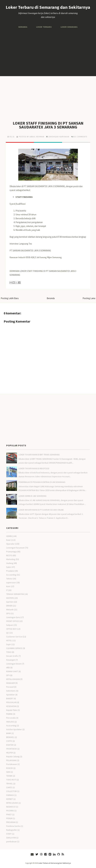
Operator (10, 544)
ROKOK (10, 768)
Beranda (23, 27)
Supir (9, 644)
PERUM (9, 818)
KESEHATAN (11, 706)
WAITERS (10, 598)
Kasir (8, 540)
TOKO (9, 652)
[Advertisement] (48, 52)
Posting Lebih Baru (10, 298)
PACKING (10, 811)
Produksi (10, 571)
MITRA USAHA (12, 803)
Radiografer (12, 830)
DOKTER (10, 745)
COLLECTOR (11, 791)
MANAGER (11, 683)
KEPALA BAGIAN (13, 679)
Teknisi (9, 579)
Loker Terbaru (44, 27)
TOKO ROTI (11, 780)
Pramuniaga (11, 552)
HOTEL (9, 640)
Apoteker (10, 695)
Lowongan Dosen (14, 664)
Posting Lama (89, 298)
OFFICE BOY (11, 629)
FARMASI (10, 795)
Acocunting (11, 726)
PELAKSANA (11, 760)
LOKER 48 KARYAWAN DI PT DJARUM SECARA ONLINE (41, 510)
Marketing (11, 559)
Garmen (10, 602)
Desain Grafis (12, 656)
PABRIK (9, 714)
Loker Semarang (69, 27)
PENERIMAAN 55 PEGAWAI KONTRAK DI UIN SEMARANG (42, 482)
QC (8, 633)
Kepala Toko (12, 710)
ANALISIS (10, 722)
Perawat (10, 687)
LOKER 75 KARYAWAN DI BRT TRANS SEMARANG (39, 455)
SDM (8, 772)
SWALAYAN (11, 838)
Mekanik (10, 610)
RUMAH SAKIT (12, 671)
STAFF (9, 834)
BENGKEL (10, 737)
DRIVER (9, 606)
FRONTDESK (12, 749)
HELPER (10, 753)
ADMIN (9, 536)
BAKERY (10, 698)
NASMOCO (11, 807)
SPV (8, 675)
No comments (80, 137)
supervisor (11, 582)
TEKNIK (9, 776)
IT (7, 590)
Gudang (10, 563)
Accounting (11, 575)
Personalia (11, 718)
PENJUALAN (11, 702)
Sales (9, 567)
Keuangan (11, 660)
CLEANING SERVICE (14, 648)
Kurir (8, 586)
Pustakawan (12, 764)
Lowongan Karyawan (59, 137)
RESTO (9, 555)
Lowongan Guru (13, 617)
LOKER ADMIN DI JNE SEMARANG (33, 496)
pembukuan (11, 842)
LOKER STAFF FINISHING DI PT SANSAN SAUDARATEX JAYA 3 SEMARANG (48, 125)
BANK (9, 733)
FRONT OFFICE (13, 621)
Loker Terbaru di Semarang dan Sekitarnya (48, 7)
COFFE (9, 741)
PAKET (9, 814)
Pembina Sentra (13, 826)
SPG (8, 613)
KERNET (10, 799)
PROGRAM (11, 822)
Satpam (10, 625)
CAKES (9, 787)
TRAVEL (9, 784)
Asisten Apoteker (14, 729)
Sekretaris (11, 691)
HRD (8, 668)
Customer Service (14, 637)
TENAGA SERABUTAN (15, 594)
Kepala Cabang (13, 756)
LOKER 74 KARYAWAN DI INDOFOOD (34, 468)
